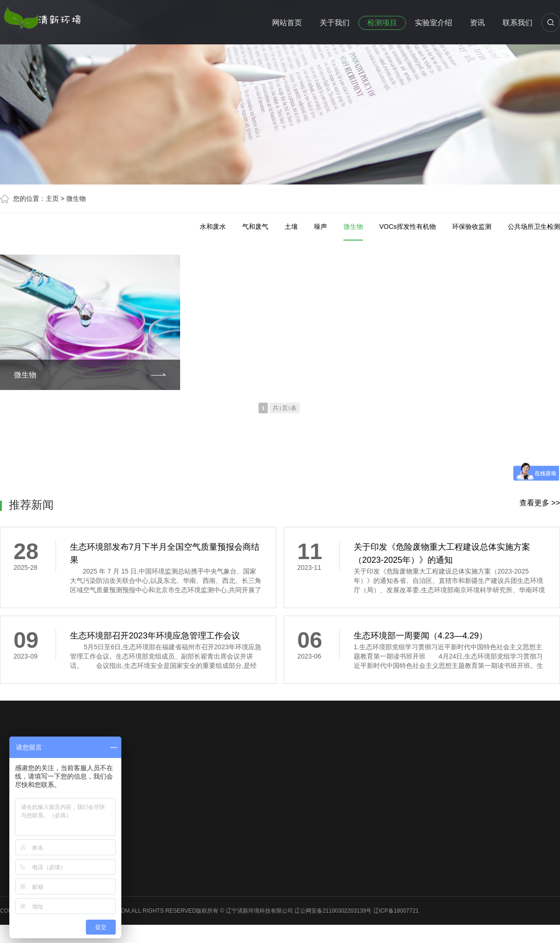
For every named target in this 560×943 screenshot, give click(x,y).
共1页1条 (285, 408)
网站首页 (287, 23)
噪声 (321, 227)
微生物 (76, 199)
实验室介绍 (434, 23)
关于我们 (335, 23)
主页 (52, 199)
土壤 (291, 227)
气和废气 (255, 227)
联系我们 (518, 23)
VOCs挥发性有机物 (408, 227)
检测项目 (382, 23)
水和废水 (213, 227)
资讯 (477, 23)
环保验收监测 (472, 227)
